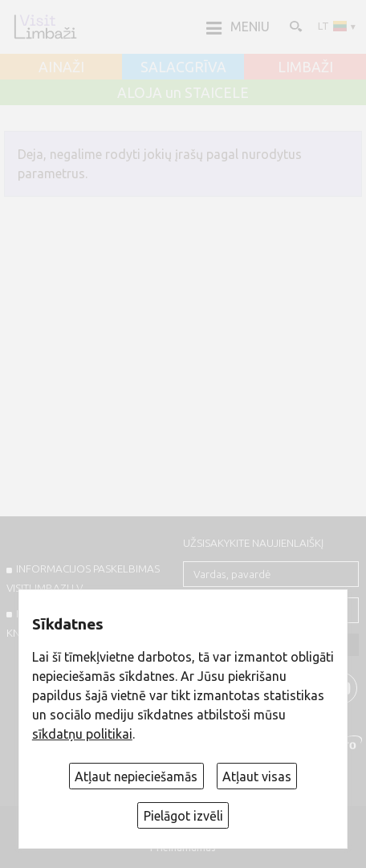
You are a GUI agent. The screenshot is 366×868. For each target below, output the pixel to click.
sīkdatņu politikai (82, 734)
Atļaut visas (257, 776)
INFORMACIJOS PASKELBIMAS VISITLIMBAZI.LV (83, 578)
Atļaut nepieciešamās (136, 776)
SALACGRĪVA (183, 67)
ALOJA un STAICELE (183, 93)
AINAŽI (61, 67)
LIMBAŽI (305, 67)
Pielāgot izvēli (183, 816)
